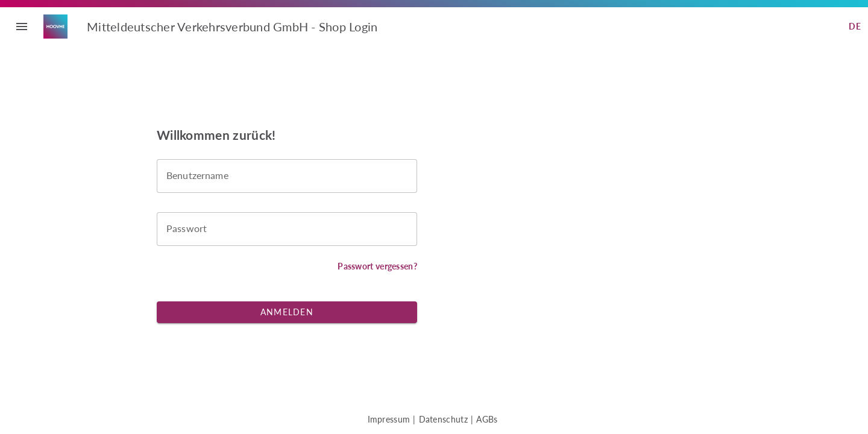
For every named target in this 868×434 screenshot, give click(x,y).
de (855, 26)
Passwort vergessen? (377, 266)
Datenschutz (443, 419)
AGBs (487, 419)
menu (22, 27)
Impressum (389, 419)
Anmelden (287, 312)
